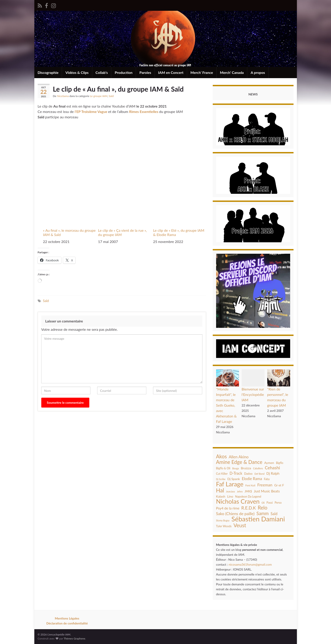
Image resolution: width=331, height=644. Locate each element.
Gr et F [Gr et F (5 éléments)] (279, 485)
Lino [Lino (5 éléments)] (230, 496)
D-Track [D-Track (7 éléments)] (236, 473)
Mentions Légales (67, 618)
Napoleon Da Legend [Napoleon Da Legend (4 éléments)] (248, 496)
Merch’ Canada (232, 72)
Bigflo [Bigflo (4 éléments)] (280, 463)
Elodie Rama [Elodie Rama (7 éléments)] (252, 479)
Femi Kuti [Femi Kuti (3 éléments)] (250, 485)
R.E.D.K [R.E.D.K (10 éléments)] (249, 508)
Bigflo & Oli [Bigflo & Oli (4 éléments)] (223, 468)
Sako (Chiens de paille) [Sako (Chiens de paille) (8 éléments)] (235, 514)
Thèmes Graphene (75, 638)
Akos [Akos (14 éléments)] (221, 457)
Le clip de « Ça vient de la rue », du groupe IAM (123, 232)
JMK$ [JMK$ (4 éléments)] (248, 491)
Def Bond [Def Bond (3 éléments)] (260, 474)
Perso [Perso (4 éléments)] (278, 503)
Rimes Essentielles (144, 111)
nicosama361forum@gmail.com (250, 564)
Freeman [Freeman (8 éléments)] (265, 485)
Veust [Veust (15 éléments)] (240, 525)
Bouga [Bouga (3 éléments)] (236, 468)
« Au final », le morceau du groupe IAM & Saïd (69, 232)
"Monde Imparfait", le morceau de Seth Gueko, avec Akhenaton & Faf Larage (226, 405)
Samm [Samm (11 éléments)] (263, 513)
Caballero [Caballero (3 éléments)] (258, 468)
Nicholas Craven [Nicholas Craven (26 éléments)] (238, 501)
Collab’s (102, 72)
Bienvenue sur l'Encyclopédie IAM (253, 394)
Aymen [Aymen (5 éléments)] (269, 463)
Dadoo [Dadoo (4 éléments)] (248, 474)
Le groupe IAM (99, 96)
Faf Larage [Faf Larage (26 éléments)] (230, 484)
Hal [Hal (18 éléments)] (220, 490)
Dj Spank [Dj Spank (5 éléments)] (234, 479)
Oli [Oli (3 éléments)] (263, 503)
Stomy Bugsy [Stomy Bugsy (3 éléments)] (223, 520)
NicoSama (63, 96)
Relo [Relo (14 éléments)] (262, 508)
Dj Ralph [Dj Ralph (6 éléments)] (273, 473)
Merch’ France (202, 72)
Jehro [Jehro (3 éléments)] (240, 491)
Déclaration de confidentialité (67, 623)
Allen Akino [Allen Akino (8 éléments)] (239, 457)
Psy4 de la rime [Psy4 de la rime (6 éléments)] (228, 508)
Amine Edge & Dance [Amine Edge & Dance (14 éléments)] (239, 462)
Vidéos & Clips (77, 72)
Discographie (48, 72)
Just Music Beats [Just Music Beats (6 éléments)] (267, 491)
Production (124, 72)
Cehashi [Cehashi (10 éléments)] (272, 468)
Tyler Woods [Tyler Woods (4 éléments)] (224, 526)
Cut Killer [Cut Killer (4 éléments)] (222, 474)
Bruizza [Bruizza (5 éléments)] (246, 468)
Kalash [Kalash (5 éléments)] (221, 496)
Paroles (145, 72)
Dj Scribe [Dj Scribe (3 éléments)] (221, 479)
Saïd (111, 96)
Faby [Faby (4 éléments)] (267, 479)
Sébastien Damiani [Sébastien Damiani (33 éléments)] (258, 519)
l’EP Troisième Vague (91, 111)
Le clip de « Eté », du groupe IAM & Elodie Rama (179, 232)
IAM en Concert (171, 72)
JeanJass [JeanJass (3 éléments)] (230, 491)
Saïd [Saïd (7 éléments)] (274, 514)
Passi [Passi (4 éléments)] (270, 503)
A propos (258, 72)
